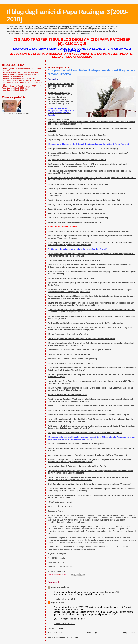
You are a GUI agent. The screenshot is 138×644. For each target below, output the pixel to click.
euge (53, 603)
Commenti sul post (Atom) (67, 638)
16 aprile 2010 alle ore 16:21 (64, 624)
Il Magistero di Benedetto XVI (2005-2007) (18, 78)
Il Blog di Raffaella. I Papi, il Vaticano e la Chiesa (21, 72)
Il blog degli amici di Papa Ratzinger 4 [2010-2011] (21, 86)
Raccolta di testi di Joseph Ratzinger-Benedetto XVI (22, 80)
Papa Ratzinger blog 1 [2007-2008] (15, 90)
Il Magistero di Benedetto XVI (13, 76)
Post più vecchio (129, 632)
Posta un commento (55, 628)
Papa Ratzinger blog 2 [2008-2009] (15, 88)
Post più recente (55, 632)
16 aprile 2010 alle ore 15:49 (64, 599)
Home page (92, 632)
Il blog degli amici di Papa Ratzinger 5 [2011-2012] (21, 74)
